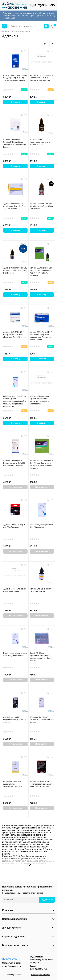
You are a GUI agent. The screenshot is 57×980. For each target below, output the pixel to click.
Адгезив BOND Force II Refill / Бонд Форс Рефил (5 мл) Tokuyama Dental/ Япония (15, 78)
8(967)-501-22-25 (12, 967)
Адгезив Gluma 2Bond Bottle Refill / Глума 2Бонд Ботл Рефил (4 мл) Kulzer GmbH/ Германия (41, 464)
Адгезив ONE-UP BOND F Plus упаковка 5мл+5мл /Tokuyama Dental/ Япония (14, 335)
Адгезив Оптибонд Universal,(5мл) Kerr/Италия (41, 590)
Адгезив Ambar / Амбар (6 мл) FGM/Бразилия (14, 526)
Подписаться (47, 900)
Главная (6, 32)
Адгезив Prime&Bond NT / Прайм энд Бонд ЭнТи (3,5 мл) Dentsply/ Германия (14, 463)
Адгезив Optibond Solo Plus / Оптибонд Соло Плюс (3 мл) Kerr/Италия (42, 206)
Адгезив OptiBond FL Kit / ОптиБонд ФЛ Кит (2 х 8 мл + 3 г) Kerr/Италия (15, 206)
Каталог (15, 32)
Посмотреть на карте (41, 975)
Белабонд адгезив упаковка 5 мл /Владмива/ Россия (15, 654)
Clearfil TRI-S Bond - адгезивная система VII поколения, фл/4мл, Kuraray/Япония (42, 657)
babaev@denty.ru (14, 975)
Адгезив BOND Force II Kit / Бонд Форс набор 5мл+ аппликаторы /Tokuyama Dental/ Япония (41, 336)
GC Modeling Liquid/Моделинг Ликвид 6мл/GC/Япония (15, 720)
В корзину (15, 102)
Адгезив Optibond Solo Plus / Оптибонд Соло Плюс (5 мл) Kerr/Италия (15, 271)
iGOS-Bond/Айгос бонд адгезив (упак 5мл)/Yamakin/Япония (13, 784)
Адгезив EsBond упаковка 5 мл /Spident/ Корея (15, 590)
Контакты (10, 959)
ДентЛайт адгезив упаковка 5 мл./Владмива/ (41, 526)
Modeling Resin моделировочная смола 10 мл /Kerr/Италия (41, 142)
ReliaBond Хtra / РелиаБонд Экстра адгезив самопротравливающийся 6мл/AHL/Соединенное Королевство (15, 401)
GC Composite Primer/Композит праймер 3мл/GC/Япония (42, 720)
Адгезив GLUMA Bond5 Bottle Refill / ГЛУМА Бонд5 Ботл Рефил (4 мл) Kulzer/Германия (42, 272)
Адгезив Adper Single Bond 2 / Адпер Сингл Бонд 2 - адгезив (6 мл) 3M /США (41, 78)
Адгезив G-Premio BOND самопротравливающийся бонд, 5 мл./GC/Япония (41, 784)
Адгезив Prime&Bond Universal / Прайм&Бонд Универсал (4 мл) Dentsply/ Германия (15, 143)
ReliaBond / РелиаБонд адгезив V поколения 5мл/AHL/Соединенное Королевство (39, 400)
